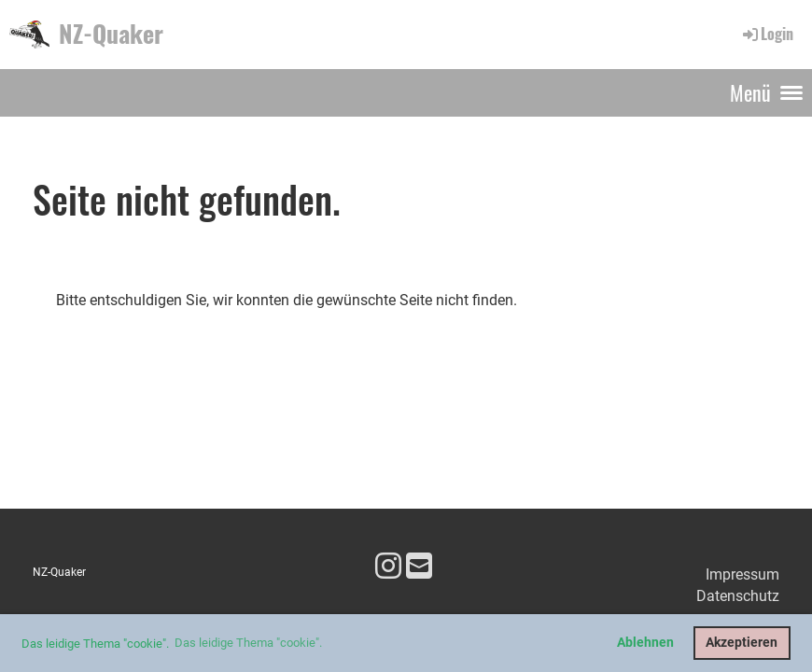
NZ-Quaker (111, 34)
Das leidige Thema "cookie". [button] (248, 643)
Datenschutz (738, 596)
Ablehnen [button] (645, 643)
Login (767, 34)
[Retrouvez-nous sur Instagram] (388, 567)
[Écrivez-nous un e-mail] (419, 567)
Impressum (742, 574)
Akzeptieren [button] (742, 643)
